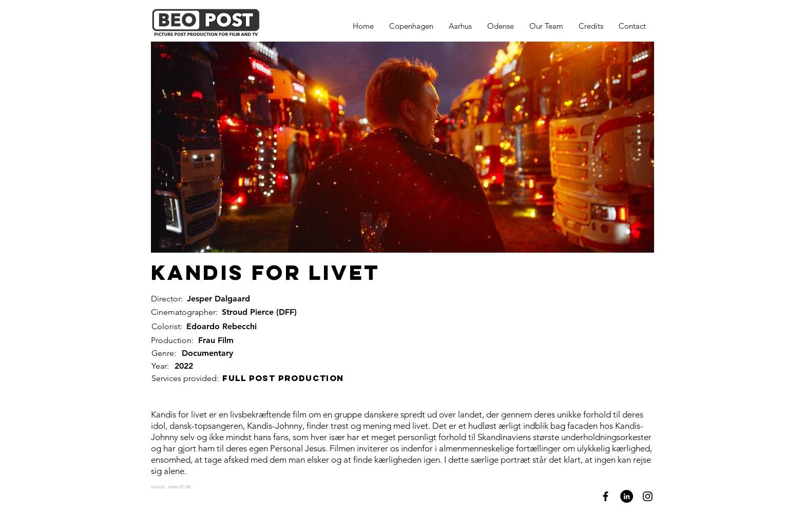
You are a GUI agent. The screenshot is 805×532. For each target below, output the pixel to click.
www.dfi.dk (179, 486)
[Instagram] (648, 496)
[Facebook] (606, 496)
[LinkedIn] (627, 496)
